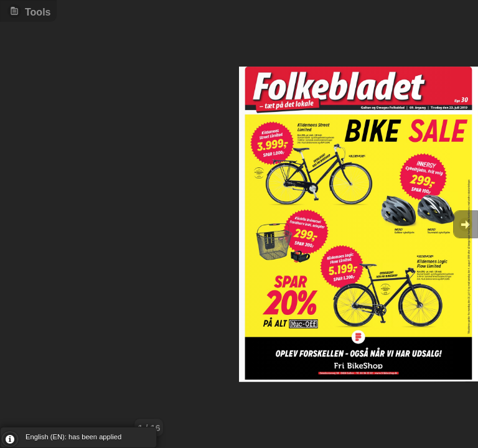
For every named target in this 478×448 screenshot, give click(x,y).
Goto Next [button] (466, 224)
